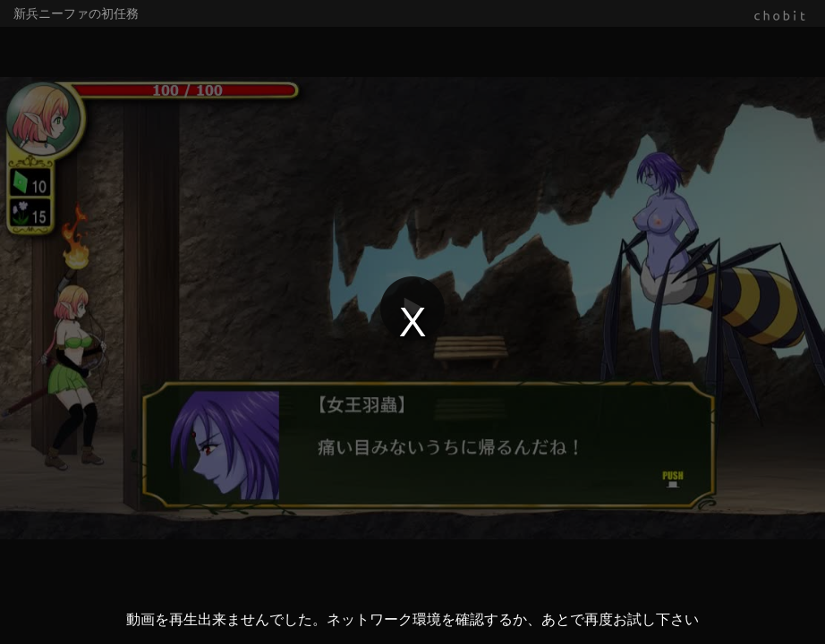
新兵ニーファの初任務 (76, 13)
